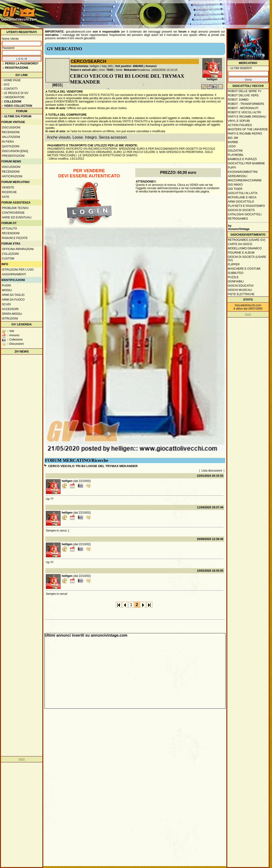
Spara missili (12, 314)
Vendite (8, 187)
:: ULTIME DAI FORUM (16, 116)
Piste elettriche (241, 294)
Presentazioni (13, 156)
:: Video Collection (17, 106)
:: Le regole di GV (15, 93)
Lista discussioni (212, 471)
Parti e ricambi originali (247, 117)
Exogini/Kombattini (243, 172)
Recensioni (11, 132)
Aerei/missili (237, 176)
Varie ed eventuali (17, 217)
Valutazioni (11, 137)
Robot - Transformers (246, 104)
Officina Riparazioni (18, 249)
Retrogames (238, 219)
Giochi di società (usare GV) (247, 259)
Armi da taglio (13, 295)
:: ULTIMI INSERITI (240, 68)
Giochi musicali (240, 290)
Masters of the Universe (248, 129)
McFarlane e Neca (242, 197)
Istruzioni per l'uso (18, 270)
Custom (8, 259)
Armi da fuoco (13, 300)
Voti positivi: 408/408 (129, 66)
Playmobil (236, 155)
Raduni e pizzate (15, 238)
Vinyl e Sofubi (239, 121)
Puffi (232, 168)
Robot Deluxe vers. (243, 95)
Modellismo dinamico (245, 248)
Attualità (9, 229)
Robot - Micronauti (243, 108)
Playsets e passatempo (246, 206)
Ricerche (9, 192)
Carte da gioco (240, 244)
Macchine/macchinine (245, 180)
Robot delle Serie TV (245, 91)
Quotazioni (11, 146)
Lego (232, 146)
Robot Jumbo (238, 100)
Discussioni (11, 128)
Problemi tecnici (15, 208)
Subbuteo (236, 273)
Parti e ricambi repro (245, 134)
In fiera (8, 142)
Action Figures (240, 125)
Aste (6, 197)
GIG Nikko (235, 185)
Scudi (6, 304)
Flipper (234, 264)
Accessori (10, 309)
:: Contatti (9, 89)
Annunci (151, 66)
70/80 (110, 70)
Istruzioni (10, 319)
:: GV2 (5, 85)
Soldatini (235, 151)
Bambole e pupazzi (242, 159)
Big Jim (233, 138)
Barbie (233, 142)
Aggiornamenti (14, 274)
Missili (7, 290)
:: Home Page (11, 80)
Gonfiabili (236, 281)
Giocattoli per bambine (246, 163)
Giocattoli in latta (243, 193)
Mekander (131, 70)
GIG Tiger (235, 189)
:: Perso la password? (20, 64)
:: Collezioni (11, 102)
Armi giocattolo (241, 202)
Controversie (13, 213)
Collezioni (10, 254)
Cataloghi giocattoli (245, 214)
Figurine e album (241, 253)
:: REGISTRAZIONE (15, 68)
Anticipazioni (12, 176)
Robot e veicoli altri (84, 70)
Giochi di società (241, 210)
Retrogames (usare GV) (247, 240)
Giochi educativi (241, 286)
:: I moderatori (13, 97)
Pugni (6, 285)
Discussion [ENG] (15, 151)
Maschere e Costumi (244, 269)
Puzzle (233, 277)
